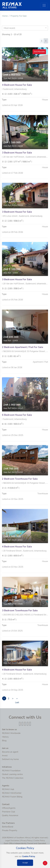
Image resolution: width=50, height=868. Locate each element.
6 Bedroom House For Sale (17, 423)
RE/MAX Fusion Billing (12, 797)
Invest (5, 756)
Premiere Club (9, 812)
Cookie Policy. (29, 856)
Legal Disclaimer (12, 841)
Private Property (10, 830)
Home (5, 16)
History (5, 737)
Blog (4, 741)
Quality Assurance (10, 815)
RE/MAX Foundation (11, 771)
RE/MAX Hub (8, 789)
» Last (17, 699)
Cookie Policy (39, 841)
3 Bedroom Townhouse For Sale (20, 618)
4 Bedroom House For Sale (17, 85)
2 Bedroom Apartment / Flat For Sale (23, 355)
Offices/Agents (9, 808)
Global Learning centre (12, 774)
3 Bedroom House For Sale (17, 160)
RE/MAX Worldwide (11, 733)
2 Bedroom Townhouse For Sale (20, 487)
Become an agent (10, 752)
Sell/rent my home (10, 759)
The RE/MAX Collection (13, 778)
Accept (25, 863)
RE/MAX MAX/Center (12, 793)
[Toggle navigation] (44, 5)
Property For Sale (19, 16)
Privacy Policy (26, 841)
